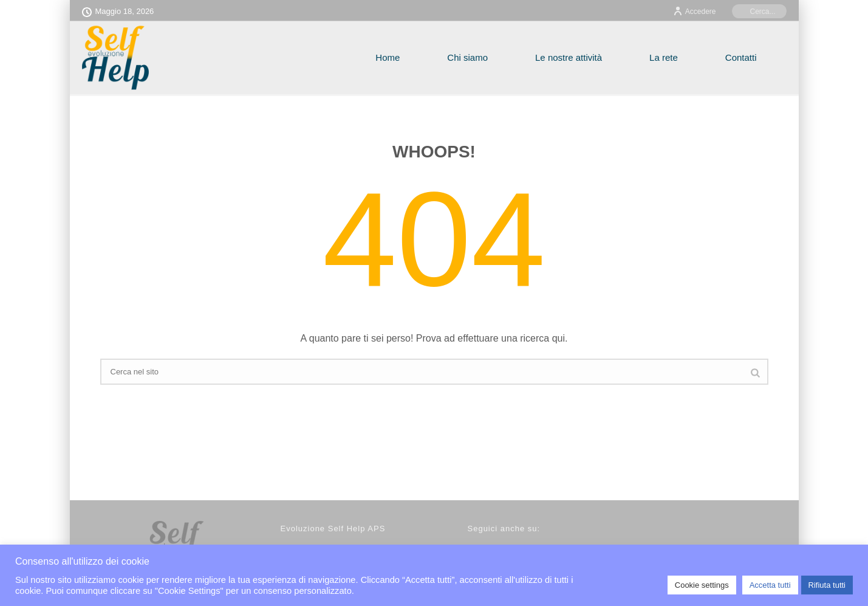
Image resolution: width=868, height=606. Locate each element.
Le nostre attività (569, 57)
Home (388, 57)
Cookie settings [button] (702, 585)
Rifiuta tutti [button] (827, 585)
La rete (664, 57)
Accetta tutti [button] (770, 585)
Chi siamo (467, 57)
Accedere (695, 12)
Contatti (741, 57)
